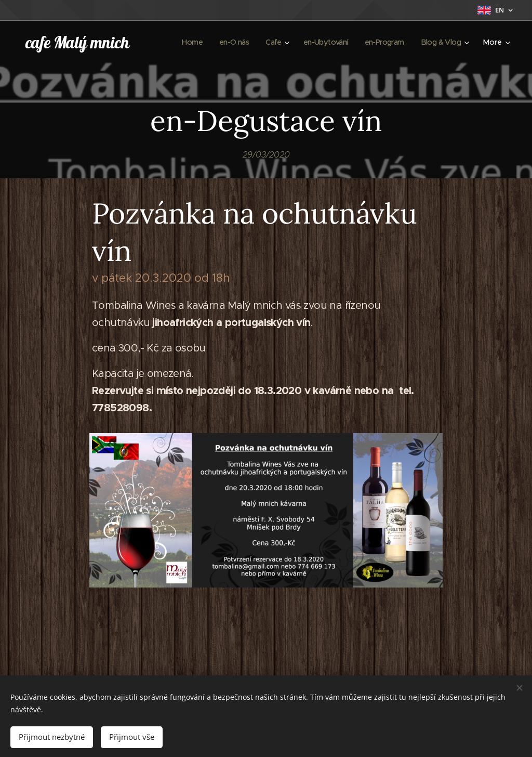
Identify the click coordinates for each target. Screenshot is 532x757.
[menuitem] (181, 42)
